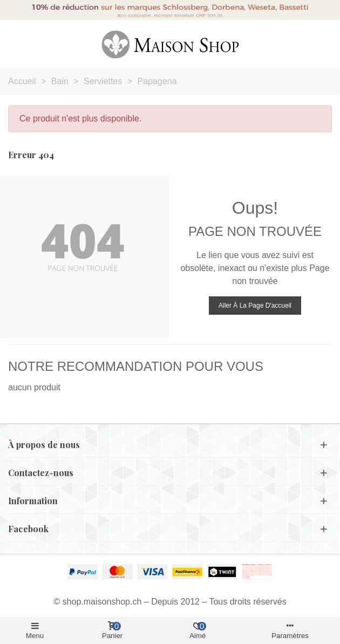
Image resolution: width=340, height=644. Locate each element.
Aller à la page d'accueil (255, 306)
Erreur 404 (31, 155)
